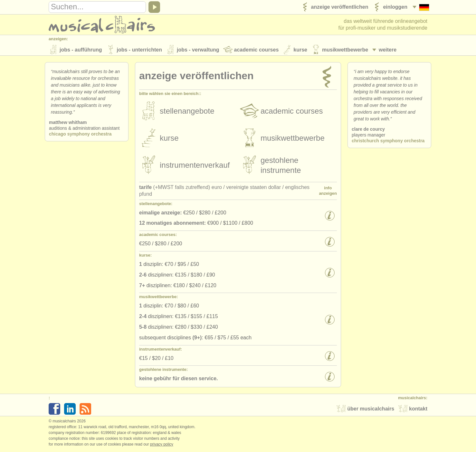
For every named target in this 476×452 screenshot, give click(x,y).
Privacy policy (162, 445)
